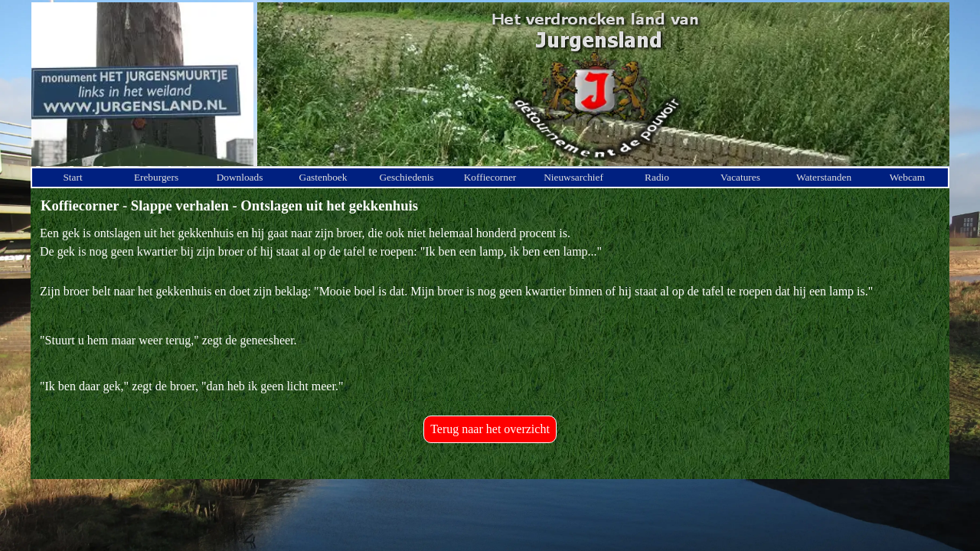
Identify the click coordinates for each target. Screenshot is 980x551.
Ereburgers (156, 177)
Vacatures (740, 177)
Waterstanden (824, 177)
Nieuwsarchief (573, 177)
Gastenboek (323, 177)
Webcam (907, 177)
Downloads (240, 177)
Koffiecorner (490, 177)
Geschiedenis (406, 177)
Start (72, 177)
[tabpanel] (490, 310)
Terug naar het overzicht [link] (490, 429)
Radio (657, 177)
